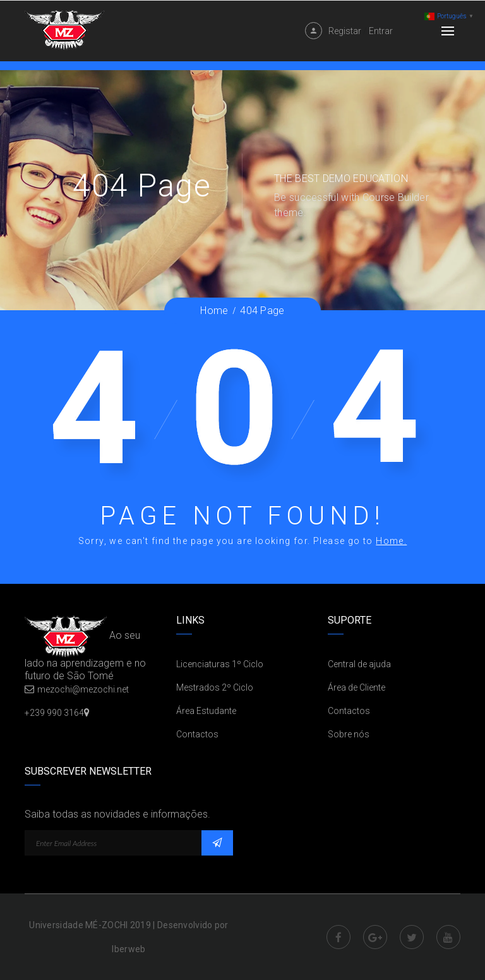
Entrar (381, 31)
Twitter (412, 937)
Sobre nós (349, 734)
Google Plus (375, 937)
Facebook (338, 937)
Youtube (448, 937)
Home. (391, 541)
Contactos (197, 734)
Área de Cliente (356, 687)
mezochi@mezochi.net (83, 689)
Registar (345, 31)
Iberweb (129, 949)
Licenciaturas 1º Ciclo (220, 664)
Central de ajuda (359, 664)
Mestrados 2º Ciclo (215, 687)
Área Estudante (206, 711)
